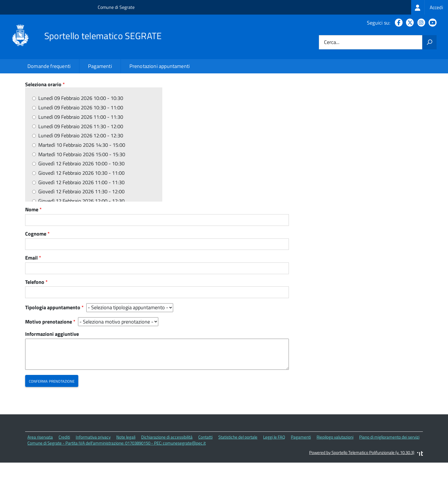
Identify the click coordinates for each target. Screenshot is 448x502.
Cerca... (332, 42)
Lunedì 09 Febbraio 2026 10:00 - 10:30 (81, 139)
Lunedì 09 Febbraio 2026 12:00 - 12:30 (81, 176)
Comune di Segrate (116, 7)
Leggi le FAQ (274, 477)
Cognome (36, 274)
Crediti (64, 477)
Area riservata (40, 477)
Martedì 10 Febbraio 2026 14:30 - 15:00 (82, 185)
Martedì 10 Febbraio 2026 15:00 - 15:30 (82, 195)
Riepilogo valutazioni (335, 477)
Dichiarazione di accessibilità (167, 477)
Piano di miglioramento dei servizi (389, 477)
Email (31, 298)
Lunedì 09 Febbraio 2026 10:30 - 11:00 (81, 148)
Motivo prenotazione (49, 362)
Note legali (126, 477)
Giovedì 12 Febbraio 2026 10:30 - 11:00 (81, 213)
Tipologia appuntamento (53, 348)
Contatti (205, 477)
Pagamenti (100, 66)
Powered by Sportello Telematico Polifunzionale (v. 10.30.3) (362, 492)
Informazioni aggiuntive (52, 375)
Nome (32, 250)
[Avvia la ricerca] (429, 42)
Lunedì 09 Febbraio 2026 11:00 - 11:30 (81, 157)
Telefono (35, 322)
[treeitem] (430, 7)
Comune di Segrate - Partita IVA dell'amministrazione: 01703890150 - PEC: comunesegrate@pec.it (117, 483)
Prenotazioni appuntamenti (160, 66)
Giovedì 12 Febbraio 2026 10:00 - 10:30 (81, 204)
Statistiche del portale (238, 477)
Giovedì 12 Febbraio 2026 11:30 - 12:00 (81, 232)
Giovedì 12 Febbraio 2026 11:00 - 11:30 (81, 223)
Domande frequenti (49, 66)
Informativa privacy (93, 477)
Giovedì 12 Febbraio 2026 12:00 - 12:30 (81, 241)
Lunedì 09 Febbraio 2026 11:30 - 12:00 (81, 167)
